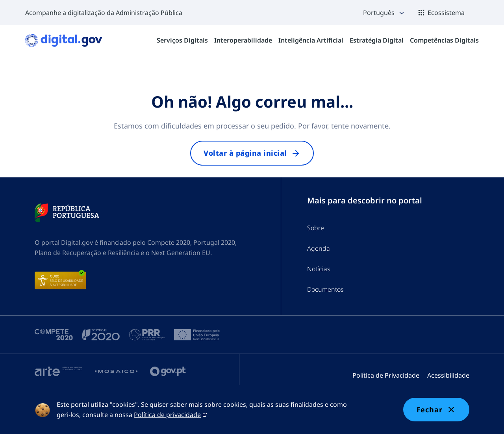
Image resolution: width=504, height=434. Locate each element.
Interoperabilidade (243, 40)
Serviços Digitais (182, 40)
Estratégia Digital (377, 40)
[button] (384, 13)
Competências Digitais (444, 40)
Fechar (436, 410)
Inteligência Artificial (311, 40)
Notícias (319, 269)
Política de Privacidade (386, 375)
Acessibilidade (448, 375)
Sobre (316, 228)
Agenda (319, 248)
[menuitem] (182, 40)
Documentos (325, 289)
